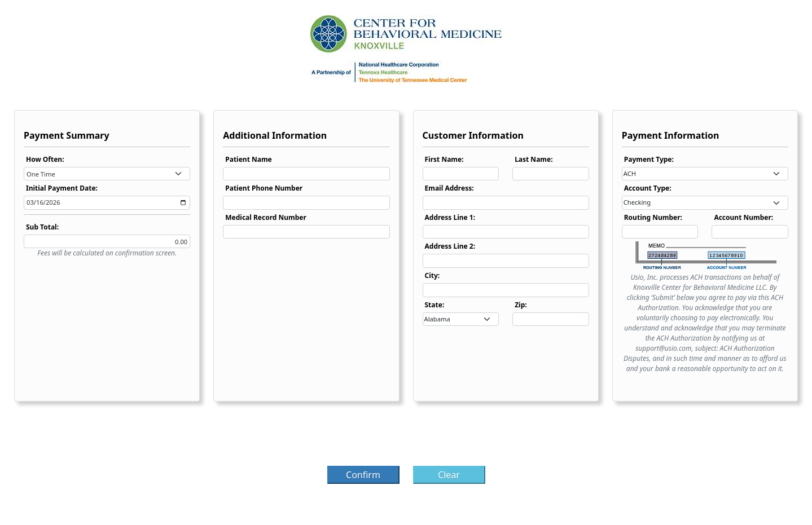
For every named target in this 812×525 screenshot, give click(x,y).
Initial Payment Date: (62, 188)
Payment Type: (649, 159)
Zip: (521, 305)
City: (433, 275)
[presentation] (406, 437)
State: (435, 305)
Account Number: (743, 217)
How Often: (45, 159)
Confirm (363, 475)
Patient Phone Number (264, 188)
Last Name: (534, 159)
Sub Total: (42, 227)
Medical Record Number (266, 217)
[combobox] (107, 174)
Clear (449, 475)
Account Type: (648, 188)
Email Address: (449, 188)
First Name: (444, 159)
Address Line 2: (450, 246)
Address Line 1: (450, 217)
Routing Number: (653, 217)
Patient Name (249, 159)
